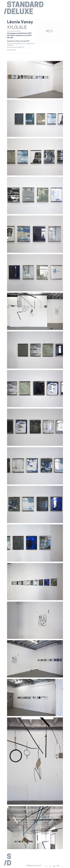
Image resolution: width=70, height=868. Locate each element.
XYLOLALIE (17, 28)
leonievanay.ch (11, 50)
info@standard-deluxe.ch (34, 866)
